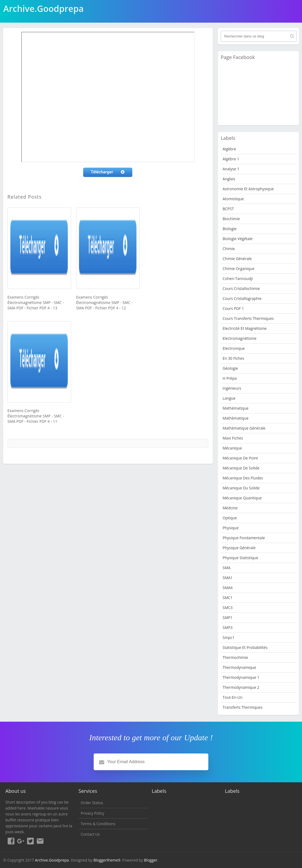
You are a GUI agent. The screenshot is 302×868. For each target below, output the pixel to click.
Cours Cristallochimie (241, 288)
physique (231, 528)
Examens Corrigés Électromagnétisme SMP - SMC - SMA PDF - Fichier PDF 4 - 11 (36, 416)
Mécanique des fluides (243, 478)
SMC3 (228, 608)
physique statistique (240, 558)
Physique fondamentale (244, 538)
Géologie (230, 368)
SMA (226, 568)
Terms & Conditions (98, 824)
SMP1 (228, 618)
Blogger (151, 860)
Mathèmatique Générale (244, 428)
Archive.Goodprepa (52, 860)
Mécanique (232, 448)
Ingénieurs (232, 388)
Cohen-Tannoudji (238, 279)
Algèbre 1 (231, 159)
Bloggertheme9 (107, 860)
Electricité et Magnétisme (245, 328)
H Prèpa (230, 378)
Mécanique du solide (241, 488)
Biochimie (231, 219)
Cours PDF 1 (233, 308)
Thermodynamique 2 (241, 687)
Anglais (229, 179)
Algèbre (229, 149)
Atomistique (233, 199)
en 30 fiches (233, 358)
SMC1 (228, 598)
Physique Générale (239, 548)
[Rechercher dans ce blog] (259, 36)
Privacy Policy (92, 813)
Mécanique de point (240, 458)
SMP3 (228, 627)
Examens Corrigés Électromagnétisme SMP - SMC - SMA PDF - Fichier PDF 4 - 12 (104, 302)
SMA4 (228, 588)
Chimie (229, 249)
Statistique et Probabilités (245, 647)
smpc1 (229, 637)
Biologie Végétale (238, 239)
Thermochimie (235, 657)
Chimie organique (238, 269)
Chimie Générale (237, 259)
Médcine (230, 508)
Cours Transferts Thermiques (248, 318)
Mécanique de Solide (241, 468)
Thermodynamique (239, 667)
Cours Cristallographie (242, 298)
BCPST (228, 209)
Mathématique (236, 408)
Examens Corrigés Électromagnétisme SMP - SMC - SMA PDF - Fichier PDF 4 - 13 (36, 302)
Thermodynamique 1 (241, 677)
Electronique (234, 348)
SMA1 (228, 578)
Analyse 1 (231, 169)
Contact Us (90, 834)
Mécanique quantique (242, 498)
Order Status (92, 803)
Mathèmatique (236, 418)
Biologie (230, 229)
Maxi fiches (233, 438)
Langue (229, 398)
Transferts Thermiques (243, 707)
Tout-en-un (233, 697)
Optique (230, 518)
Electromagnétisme (240, 338)
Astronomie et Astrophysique (248, 189)
